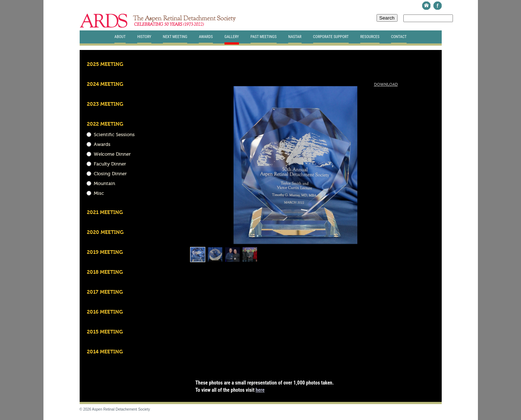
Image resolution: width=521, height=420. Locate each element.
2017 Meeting (105, 292)
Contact (399, 37)
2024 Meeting (105, 84)
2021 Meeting (105, 213)
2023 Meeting (105, 104)
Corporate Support (331, 37)
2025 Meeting (105, 64)
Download (386, 85)
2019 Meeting (105, 252)
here (260, 390)
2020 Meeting (105, 232)
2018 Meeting (105, 272)
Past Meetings (264, 37)
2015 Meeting (105, 332)
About (120, 37)
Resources (370, 37)
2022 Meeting (105, 124)
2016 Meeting (105, 312)
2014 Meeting (105, 352)
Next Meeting (175, 37)
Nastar (295, 37)
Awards (206, 37)
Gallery (232, 37)
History (144, 37)
